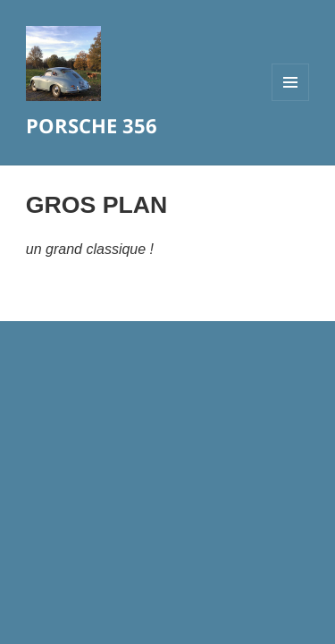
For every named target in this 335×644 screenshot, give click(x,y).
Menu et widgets (291, 101)
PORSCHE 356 (92, 125)
